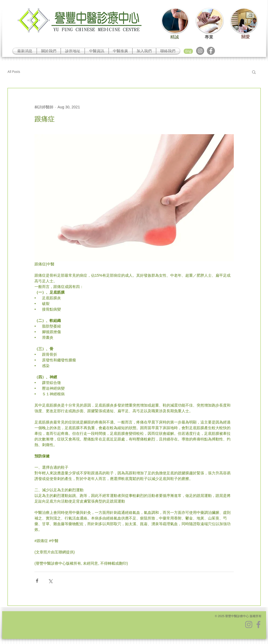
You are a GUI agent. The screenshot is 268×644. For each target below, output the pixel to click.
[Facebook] (211, 51)
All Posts (14, 72)
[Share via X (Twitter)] (50, 581)
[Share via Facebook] (37, 581)
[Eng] (188, 51)
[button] (254, 72)
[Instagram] (200, 51)
